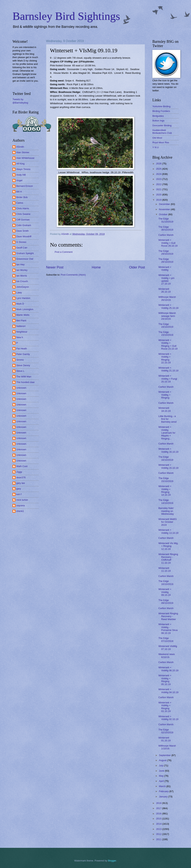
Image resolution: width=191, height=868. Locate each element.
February (164, 791)
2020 (159, 195)
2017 (159, 808)
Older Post (137, 267)
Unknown (21, 388)
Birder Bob (22, 197)
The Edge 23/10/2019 (166, 333)
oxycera (20, 505)
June (162, 771)
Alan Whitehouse (25, 158)
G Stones (21, 242)
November (165, 209)
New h (20, 337)
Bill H (19, 192)
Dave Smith (22, 231)
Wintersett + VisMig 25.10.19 (168, 306)
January (163, 797)
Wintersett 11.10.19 (164, 569)
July (161, 766)
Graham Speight (25, 253)
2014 (159, 824)
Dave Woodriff (24, 236)
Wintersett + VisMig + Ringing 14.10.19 (165, 491)
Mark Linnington (25, 309)
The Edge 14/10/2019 (166, 501)
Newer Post (55, 267)
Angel (19, 180)
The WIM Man (24, 377)
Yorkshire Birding (161, 106)
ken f (19, 494)
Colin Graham (24, 225)
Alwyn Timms (23, 169)
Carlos (20, 203)
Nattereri (21, 326)
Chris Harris (23, 208)
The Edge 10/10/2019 (166, 583)
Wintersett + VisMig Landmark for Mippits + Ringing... (167, 433)
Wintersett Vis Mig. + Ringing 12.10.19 (168, 546)
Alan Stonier (23, 152)
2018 (159, 803)
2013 (159, 829)
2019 (159, 200)
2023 (159, 179)
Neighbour (22, 332)
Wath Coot (22, 466)
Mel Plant (21, 321)
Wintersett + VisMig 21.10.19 (168, 369)
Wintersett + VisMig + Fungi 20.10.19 (168, 379)
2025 (159, 169)
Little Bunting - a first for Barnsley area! (167, 419)
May (162, 776)
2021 (159, 189)
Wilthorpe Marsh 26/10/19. (167, 298)
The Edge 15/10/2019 (166, 480)
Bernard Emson (25, 186)
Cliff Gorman (23, 220)
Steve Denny (23, 365)
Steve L (20, 371)
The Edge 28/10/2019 (166, 260)
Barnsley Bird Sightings (66, 16)
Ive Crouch (22, 281)
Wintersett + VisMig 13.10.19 (168, 531)
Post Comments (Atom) (73, 275)
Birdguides (158, 116)
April (162, 781)
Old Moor (157, 138)
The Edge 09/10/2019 (166, 602)
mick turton (22, 500)
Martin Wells (23, 315)
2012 (159, 834)
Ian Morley (22, 270)
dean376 (21, 477)
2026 (159, 164)
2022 (159, 184)
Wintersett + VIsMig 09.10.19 (165, 592)
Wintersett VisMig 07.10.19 (168, 648)
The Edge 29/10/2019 (166, 252)
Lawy (19, 292)
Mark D (20, 304)
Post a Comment (64, 252)
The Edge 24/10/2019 (166, 325)
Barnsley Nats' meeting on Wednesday (166, 511)
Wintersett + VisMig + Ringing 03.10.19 (165, 707)
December (165, 204)
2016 (159, 814)
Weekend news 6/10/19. (167, 656)
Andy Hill (21, 175)
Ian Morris (22, 276)
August (163, 760)
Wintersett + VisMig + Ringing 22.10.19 (165, 358)
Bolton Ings (158, 121)
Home (96, 267)
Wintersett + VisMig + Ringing (165, 395)
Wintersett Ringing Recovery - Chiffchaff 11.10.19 (168, 559)
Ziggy (19, 472)
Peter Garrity (23, 354)
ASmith (20, 147)
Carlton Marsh (166, 235)
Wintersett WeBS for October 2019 (167, 522)
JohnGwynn (23, 287)
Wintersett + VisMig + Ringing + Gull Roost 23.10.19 (168, 344)
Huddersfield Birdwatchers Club (162, 132)
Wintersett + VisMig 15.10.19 (168, 466)
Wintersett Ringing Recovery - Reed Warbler (168, 616)
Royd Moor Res (161, 142)
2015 (159, 819)
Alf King (20, 164)
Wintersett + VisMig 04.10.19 (168, 691)
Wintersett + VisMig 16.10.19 (168, 450)
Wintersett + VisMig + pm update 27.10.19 (166, 279)
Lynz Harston (23, 298)
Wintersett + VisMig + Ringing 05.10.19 (165, 680)
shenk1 (20, 511)
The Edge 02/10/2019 (166, 731)
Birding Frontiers (161, 111)
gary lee (21, 483)
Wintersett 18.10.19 (164, 409)
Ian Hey (20, 264)
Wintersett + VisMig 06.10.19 (168, 669)
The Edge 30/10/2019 (166, 228)
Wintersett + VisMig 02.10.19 (168, 718)
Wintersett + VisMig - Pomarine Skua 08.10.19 (168, 629)
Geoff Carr (22, 248)
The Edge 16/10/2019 (166, 458)
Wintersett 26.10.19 (164, 290)
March (163, 786)
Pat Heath (22, 349)
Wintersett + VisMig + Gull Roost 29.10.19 (168, 243)
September (165, 755)
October (163, 214)
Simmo (20, 360)
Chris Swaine (23, 214)
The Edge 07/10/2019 (166, 640)
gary (19, 489)
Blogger (112, 861)
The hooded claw (25, 382)
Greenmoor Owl (25, 259)
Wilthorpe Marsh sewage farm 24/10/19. (167, 316)
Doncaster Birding (162, 125)
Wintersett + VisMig (165, 268)
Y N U (156, 147)
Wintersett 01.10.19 (164, 739)
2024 (159, 174)
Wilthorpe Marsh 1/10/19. (167, 747)
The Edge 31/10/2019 (166, 220)
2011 (159, 839)
